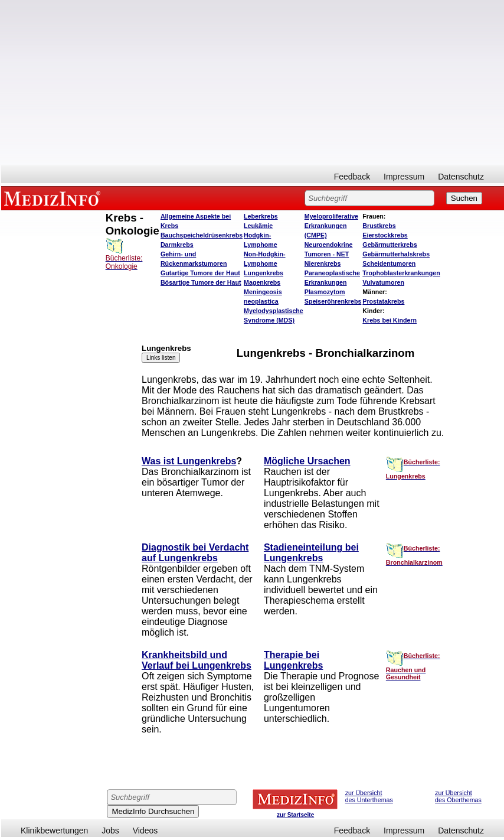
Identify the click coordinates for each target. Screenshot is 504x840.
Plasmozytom (325, 292)
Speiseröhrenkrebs (333, 301)
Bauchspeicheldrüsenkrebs (202, 235)
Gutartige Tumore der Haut (200, 273)
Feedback (352, 177)
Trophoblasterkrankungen (401, 273)
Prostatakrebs (383, 301)
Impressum (404, 177)
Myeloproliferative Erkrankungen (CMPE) (331, 226)
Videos (145, 831)
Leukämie (258, 226)
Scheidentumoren (389, 263)
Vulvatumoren (383, 282)
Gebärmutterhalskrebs (396, 254)
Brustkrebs (379, 226)
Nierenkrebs (323, 263)
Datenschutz (461, 177)
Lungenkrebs (264, 273)
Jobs (110, 831)
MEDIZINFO (54, 198)
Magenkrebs (262, 282)
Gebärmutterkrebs (390, 245)
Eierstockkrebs (385, 235)
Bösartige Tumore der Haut (201, 282)
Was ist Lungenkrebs (189, 461)
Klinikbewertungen (54, 831)
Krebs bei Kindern (390, 320)
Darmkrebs (177, 245)
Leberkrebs (261, 216)
